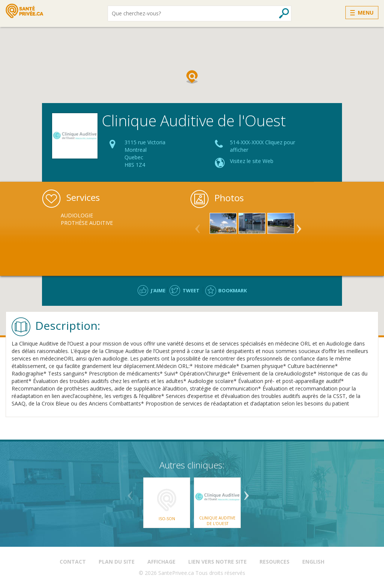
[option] (88, 219)
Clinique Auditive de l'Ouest (217, 521)
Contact (73, 562)
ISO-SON (167, 519)
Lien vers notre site (217, 562)
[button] (192, 77)
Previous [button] (198, 226)
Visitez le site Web (252, 161)
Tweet (191, 290)
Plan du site (117, 562)
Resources (274, 562)
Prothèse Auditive (87, 223)
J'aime (158, 290)
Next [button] (299, 226)
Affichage (161, 562)
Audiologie (77, 215)
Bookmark (232, 290)
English (313, 562)
